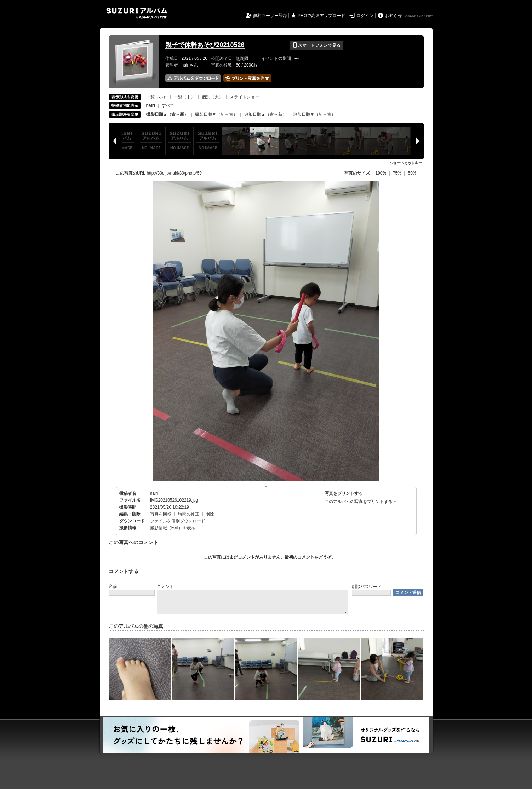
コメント (165, 587)
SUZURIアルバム (137, 13)
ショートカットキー (406, 163)
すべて (168, 105)
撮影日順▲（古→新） (167, 114)
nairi (154, 493)
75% (398, 173)
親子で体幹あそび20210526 (205, 45)
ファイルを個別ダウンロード (178, 521)
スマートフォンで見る (317, 45)
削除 (210, 514)
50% (412, 173)
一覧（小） (157, 97)
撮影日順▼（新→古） (216, 114)
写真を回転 (161, 514)
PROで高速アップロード (321, 16)
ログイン (365, 16)
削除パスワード (367, 587)
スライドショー (245, 97)
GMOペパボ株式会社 (419, 16)
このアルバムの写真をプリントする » (360, 502)
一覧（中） (184, 97)
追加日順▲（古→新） (265, 114)
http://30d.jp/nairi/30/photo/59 (174, 173)
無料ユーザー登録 (270, 16)
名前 (113, 587)
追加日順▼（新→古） (314, 114)
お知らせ (394, 16)
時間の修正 (189, 514)
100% (381, 173)
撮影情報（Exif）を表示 (173, 528)
